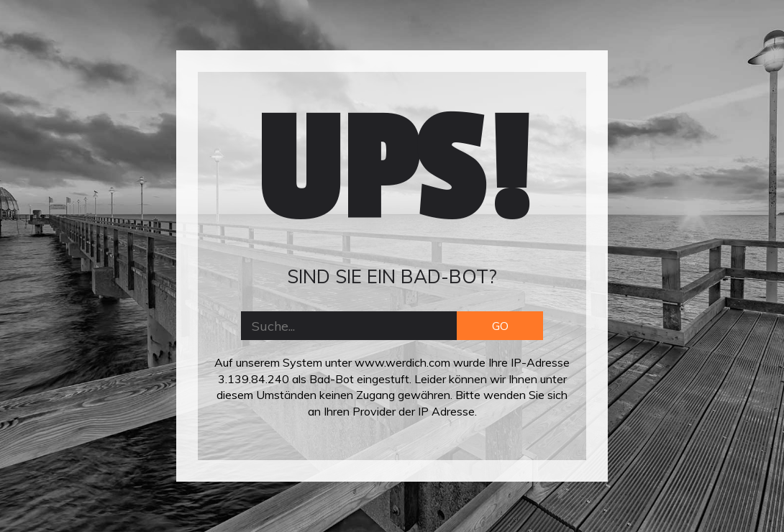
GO (500, 326)
